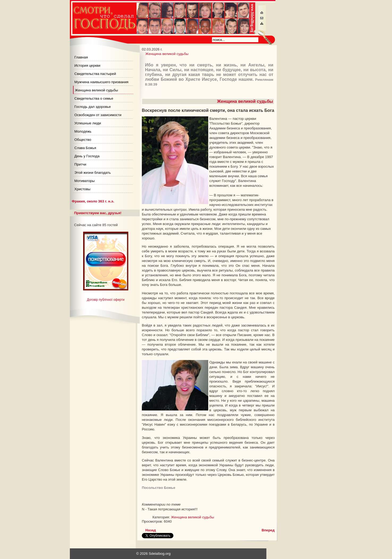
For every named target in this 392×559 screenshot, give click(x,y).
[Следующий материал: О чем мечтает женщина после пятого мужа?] (268, 530)
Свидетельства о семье (94, 98)
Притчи (80, 164)
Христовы (82, 189)
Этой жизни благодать (93, 173)
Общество (83, 140)
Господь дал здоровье (93, 107)
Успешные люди (88, 123)
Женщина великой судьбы (96, 90)
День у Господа (87, 156)
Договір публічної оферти (106, 300)
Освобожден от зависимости (98, 115)
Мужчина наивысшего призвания (101, 82)
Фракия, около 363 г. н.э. (93, 201)
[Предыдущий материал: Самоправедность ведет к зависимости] (151, 530)
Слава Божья (85, 148)
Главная (81, 57)
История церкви (87, 65)
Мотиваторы (84, 181)
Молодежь (83, 131)
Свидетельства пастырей (95, 74)
